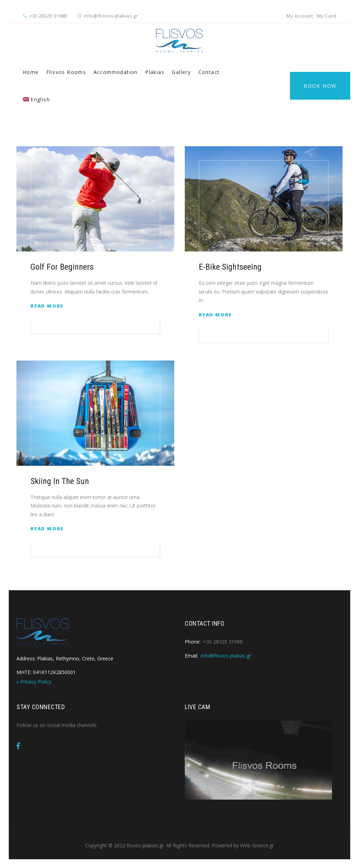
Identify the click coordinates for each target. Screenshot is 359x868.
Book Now (320, 86)
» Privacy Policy (34, 682)
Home (31, 72)
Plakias (155, 72)
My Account (300, 16)
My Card (327, 16)
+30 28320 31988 (48, 16)
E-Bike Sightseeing (230, 267)
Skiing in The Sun (60, 481)
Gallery (181, 72)
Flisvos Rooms (66, 72)
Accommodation (116, 72)
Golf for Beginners (62, 267)
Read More (47, 306)
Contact (209, 72)
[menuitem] (36, 100)
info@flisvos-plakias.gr (111, 16)
